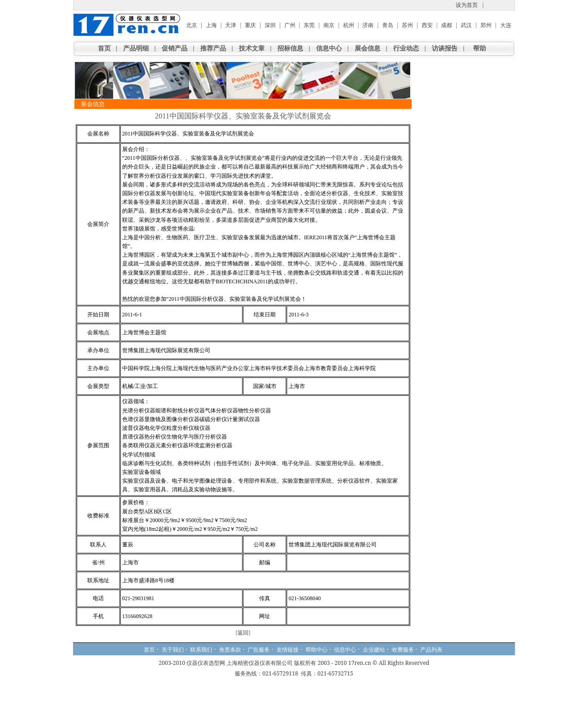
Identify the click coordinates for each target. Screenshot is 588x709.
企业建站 (374, 650)
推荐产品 (213, 48)
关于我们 (173, 650)
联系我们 (201, 650)
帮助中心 (317, 650)
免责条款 (230, 650)
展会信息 (367, 48)
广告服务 (259, 650)
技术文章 (252, 48)
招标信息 (290, 48)
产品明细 (136, 48)
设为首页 (467, 5)
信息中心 (329, 48)
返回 (243, 633)
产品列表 (431, 650)
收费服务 (403, 650)
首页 (104, 48)
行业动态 (406, 48)
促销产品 (175, 48)
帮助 (480, 48)
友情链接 (288, 650)
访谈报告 (445, 48)
